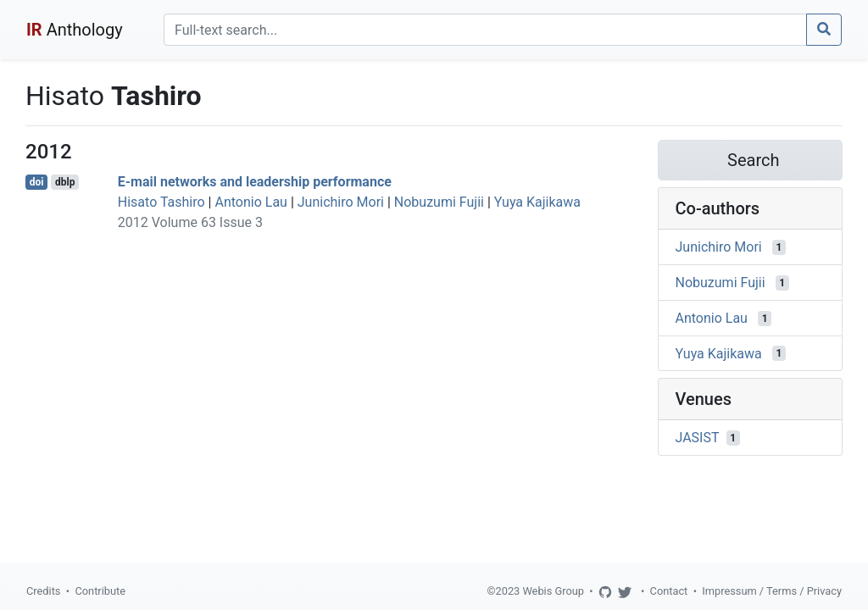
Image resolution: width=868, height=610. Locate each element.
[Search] (485, 30)
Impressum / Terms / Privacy (772, 591)
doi (37, 182)
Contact (669, 591)
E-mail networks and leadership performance (255, 182)
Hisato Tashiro (161, 202)
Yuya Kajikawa (537, 202)
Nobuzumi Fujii (439, 202)
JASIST (698, 438)
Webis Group (553, 591)
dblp (65, 182)
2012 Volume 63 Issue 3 (190, 222)
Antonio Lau (250, 202)
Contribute (100, 591)
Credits (43, 591)
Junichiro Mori (341, 202)
